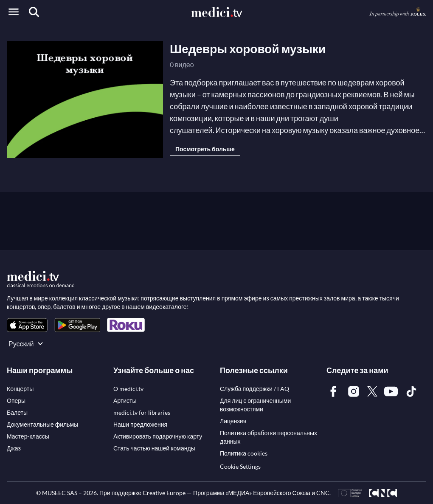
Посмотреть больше (205, 149)
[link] (27, 325)
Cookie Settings (240, 466)
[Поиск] (34, 12)
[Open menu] (14, 12)
